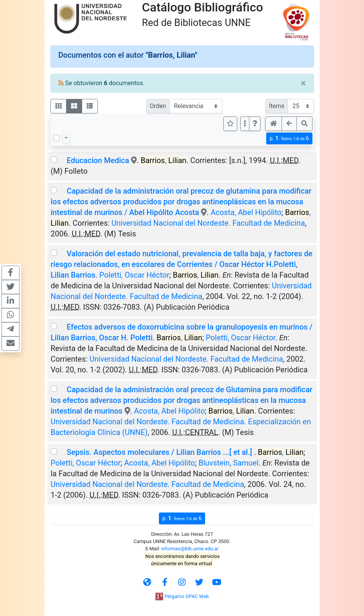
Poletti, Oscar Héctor (134, 275)
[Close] (303, 83)
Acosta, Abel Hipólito (246, 212)
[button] (255, 124)
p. (289, 138)
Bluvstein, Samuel (229, 463)
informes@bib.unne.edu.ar (190, 549)
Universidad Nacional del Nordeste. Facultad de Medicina (208, 223)
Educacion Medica (99, 160)
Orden (158, 106)
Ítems (277, 106)
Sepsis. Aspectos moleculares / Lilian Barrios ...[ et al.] (160, 452)
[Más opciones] (245, 124)
